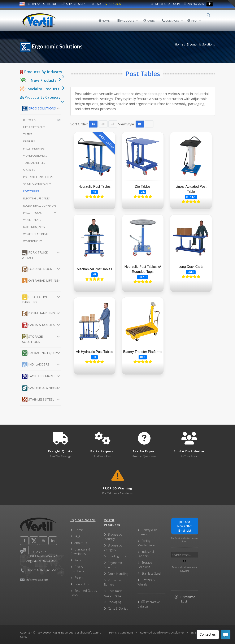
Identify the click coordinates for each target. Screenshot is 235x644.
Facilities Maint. (39, 376)
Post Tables (31, 191)
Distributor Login (165, 4)
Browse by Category (113, 548)
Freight (79, 578)
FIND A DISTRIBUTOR (42, 4)
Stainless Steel (38, 400)
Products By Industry (41, 72)
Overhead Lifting (40, 281)
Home (179, 44)
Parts (78, 560)
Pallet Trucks (32, 213)
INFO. (195, 21)
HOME (107, 21)
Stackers (29, 170)
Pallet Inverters (34, 149)
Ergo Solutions (39, 109)
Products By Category (40, 97)
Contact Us (82, 584)
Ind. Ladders (36, 365)
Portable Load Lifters (38, 177)
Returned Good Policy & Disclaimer (162, 632)
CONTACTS (173, 21)
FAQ (96, 4)
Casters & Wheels (40, 388)
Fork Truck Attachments (113, 593)
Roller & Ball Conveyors (40, 206)
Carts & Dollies (38, 325)
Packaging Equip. (40, 353)
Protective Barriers (35, 299)
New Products (43, 80)
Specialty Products (40, 89)
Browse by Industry (113, 537)
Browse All (42, 120)
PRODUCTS (128, 21)
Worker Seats (32, 220)
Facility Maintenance (146, 543)
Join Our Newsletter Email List (185, 526)
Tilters (28, 134)
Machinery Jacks (34, 227)
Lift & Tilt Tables (34, 127)
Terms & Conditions (121, 632)
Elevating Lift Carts (36, 198)
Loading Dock (37, 269)
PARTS (152, 21)
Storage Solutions (32, 339)
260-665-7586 (194, 4)
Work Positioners (35, 156)
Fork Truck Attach (35, 255)
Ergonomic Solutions (113, 565)
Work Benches (33, 241)
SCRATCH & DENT (74, 4)
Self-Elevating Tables (37, 184)
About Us (81, 543)
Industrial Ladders (146, 554)
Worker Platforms (36, 234)
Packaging (115, 602)
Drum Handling (39, 313)
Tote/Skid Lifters (34, 163)
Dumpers (29, 141)
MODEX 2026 (113, 4)
